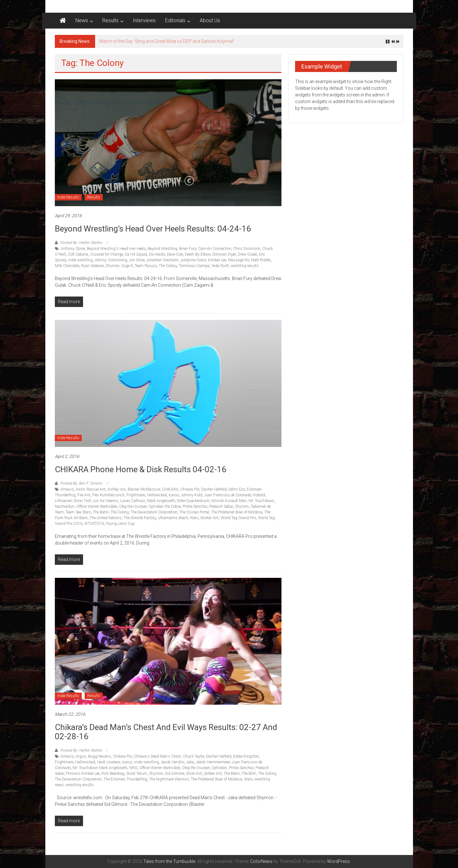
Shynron (113, 266)
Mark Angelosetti (161, 501)
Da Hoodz (157, 254)
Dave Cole (175, 254)
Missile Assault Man (229, 501)
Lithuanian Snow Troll (73, 501)
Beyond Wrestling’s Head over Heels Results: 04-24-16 (153, 229)
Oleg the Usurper (133, 506)
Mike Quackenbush (193, 501)
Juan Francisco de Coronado (228, 495)
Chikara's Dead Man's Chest (157, 756)
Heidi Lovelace (109, 762)
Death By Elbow (198, 254)
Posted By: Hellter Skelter (81, 243)
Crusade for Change (106, 254)
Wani (194, 518)
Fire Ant (84, 495)
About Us (210, 20)
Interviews (144, 20)
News (82, 20)
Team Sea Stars (78, 512)
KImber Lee (217, 260)
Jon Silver (137, 260)
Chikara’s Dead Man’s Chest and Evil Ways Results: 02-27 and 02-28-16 (166, 732)
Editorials (175, 20)
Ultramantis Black (173, 518)
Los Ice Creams (106, 501)
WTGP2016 (94, 524)
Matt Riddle (261, 260)
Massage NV (239, 260)
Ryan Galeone (92, 266)
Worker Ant (210, 518)
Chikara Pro (190, 489)
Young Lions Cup (120, 524)
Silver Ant (194, 773)
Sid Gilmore (174, 773)
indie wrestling (80, 260)
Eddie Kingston (246, 756)
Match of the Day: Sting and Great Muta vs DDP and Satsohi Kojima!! (166, 41)
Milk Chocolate (67, 266)
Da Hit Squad (136, 254)
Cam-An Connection (215, 249)
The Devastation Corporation (154, 512)
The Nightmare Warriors (169, 779)
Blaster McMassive (144, 489)
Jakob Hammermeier (213, 762)
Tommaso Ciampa (194, 266)
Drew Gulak (248, 254)
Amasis (67, 489)
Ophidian (219, 768)
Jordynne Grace (193, 260)
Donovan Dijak (224, 254)
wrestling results (245, 266)
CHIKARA (170, 489)
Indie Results (68, 197)
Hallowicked (157, 495)
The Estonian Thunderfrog (125, 779)
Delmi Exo (237, 489)
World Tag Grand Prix (238, 518)
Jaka (190, 762)
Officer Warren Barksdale (97, 506)
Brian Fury (188, 249)
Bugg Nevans (100, 756)
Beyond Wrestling (162, 249)
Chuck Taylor (194, 756)
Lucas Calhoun (133, 501)
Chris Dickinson (247, 249)
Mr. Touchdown (261, 501)
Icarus (174, 495)
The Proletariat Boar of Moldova (237, 512)
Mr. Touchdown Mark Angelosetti (100, 768)
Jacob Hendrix (173, 762)
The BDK (249, 773)
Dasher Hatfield (214, 489)
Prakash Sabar (221, 506)
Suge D (127, 266)
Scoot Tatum (137, 773)
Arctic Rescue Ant (91, 489)
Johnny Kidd (192, 495)
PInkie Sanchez (195, 506)
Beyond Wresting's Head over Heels (116, 249)
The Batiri (101, 512)
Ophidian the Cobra (164, 506)
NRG (133, 768)
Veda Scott (220, 266)
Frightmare (136, 495)
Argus (81, 756)
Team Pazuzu (146, 266)
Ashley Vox (117, 489)
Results (110, 20)
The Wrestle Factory (140, 518)
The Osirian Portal (194, 512)
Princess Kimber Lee (83, 773)
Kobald (259, 495)
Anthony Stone (73, 249)
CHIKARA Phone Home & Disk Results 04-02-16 (141, 469)
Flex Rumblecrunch (108, 495)
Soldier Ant (213, 773)
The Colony (168, 266)
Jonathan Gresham (162, 260)
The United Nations (106, 518)
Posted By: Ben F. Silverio (81, 483)
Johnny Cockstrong (111, 260)
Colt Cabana (78, 254)
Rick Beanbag (113, 773)
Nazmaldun (65, 506)
